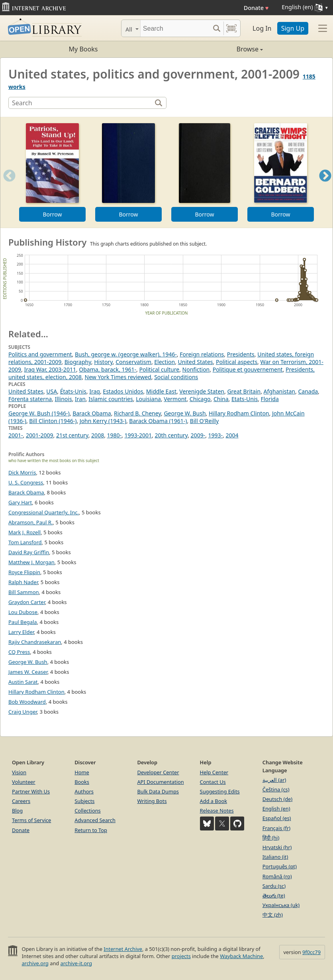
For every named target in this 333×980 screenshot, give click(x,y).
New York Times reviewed (118, 377)
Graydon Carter (27, 602)
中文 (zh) (273, 915)
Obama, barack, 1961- (108, 369)
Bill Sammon (24, 592)
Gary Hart (20, 502)
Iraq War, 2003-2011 (50, 369)
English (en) (276, 809)
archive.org (35, 963)
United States (196, 362)
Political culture (159, 369)
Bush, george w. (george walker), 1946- (126, 354)
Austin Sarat (23, 682)
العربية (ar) (274, 780)
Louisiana (148, 399)
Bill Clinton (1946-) (53, 421)
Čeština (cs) (276, 789)
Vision (19, 772)
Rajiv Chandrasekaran (35, 642)
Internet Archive (123, 949)
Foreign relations (202, 354)
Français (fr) (276, 828)
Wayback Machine (241, 956)
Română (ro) (277, 876)
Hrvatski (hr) (277, 847)
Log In (262, 28)
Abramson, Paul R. (30, 522)
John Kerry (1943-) (103, 421)
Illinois (64, 399)
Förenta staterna (30, 399)
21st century (72, 435)
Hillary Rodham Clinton (239, 413)
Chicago (200, 399)
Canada (308, 391)
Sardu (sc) (274, 886)
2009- (198, 435)
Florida (270, 399)
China (221, 399)
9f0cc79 (311, 952)
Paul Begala (23, 622)
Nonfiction (196, 369)
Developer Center (158, 772)
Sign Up (293, 28)
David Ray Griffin (29, 552)
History (103, 362)
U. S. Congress (26, 482)
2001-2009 (40, 435)
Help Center (214, 772)
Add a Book (214, 801)
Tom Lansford (25, 542)
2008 (98, 435)
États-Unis (73, 391)
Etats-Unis (245, 399)
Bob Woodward (27, 702)
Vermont (175, 399)
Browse (215, 49)
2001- (16, 435)
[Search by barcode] (231, 28)
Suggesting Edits (220, 791)
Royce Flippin (24, 572)
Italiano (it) (275, 857)
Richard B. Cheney (137, 413)
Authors (84, 791)
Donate (256, 8)
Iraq (95, 391)
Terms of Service (31, 820)
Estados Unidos (123, 391)
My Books (83, 49)
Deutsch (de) (277, 799)
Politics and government (40, 354)
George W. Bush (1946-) (39, 413)
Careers (21, 801)
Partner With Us (31, 791)
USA (52, 391)
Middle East (161, 391)
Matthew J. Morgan (31, 562)
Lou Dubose (23, 612)
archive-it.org (76, 963)
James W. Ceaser (28, 672)
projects (181, 956)
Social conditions (176, 377)
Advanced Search (95, 820)
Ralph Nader (23, 582)
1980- (115, 435)
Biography (78, 362)
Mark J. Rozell (24, 532)
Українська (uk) (281, 905)
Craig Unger (23, 712)
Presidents (241, 354)
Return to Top (91, 830)
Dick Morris (22, 472)
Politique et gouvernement (248, 369)
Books (82, 782)
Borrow (52, 214)
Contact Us (213, 782)
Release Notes (217, 811)
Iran (80, 399)
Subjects (84, 801)
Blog (17, 811)
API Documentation (160, 782)
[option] (52, 172)
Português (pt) (280, 866)
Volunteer (24, 782)
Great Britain (244, 391)
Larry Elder (21, 632)
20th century (171, 435)
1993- (216, 435)
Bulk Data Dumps (158, 791)
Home (82, 772)
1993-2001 (138, 435)
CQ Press (19, 652)
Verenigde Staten (202, 391)
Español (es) (277, 818)
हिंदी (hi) (271, 838)
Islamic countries (111, 399)
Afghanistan (279, 391)
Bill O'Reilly (204, 421)
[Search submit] (216, 28)
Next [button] (325, 186)
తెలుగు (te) (274, 895)
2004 (232, 435)
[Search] (175, 28)
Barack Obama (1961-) (158, 421)
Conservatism (133, 362)
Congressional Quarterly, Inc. (44, 512)
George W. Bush (185, 413)
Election (165, 362)
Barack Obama (92, 413)
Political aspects (237, 362)
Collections (88, 811)
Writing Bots (152, 801)
